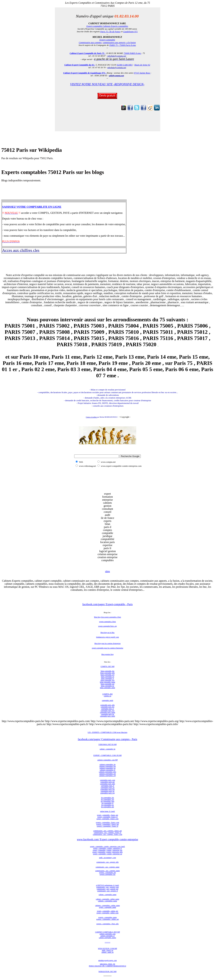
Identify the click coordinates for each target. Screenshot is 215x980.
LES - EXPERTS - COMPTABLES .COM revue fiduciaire (107, 732)
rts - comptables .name (109, 917)
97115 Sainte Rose (142, 73)
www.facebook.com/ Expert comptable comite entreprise (107, 839)
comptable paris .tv (107, 709)
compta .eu (107, 696)
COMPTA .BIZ (107, 694)
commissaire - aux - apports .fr (108, 891)
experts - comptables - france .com (107, 822)
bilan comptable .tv (108, 678)
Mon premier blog (108, 654)
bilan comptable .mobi (107, 688)
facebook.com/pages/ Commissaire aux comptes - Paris (107, 739)
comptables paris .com (107, 780)
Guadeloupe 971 (130, 32)
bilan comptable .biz (107, 671)
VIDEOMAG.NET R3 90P (107, 744)
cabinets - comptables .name (107, 901)
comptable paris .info (108, 705)
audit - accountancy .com (108, 858)
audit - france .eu (107, 950)
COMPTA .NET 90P (108, 666)
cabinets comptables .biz (107, 766)
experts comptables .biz (107, 874)
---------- (107, 942)
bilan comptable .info (107, 673)
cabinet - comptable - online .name (108, 899)
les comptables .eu (107, 805)
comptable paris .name (107, 712)
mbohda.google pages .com (107, 960)
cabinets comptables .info (107, 772)
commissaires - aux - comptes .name (107, 871)
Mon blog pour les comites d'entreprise (107, 643)
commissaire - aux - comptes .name (107, 867)
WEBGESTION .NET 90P (107, 972)
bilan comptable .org (107, 675)
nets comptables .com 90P (109, 760)
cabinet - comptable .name (107, 895)
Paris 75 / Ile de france (110, 32)
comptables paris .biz (108, 789)
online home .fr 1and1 (107, 811)
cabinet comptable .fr (108, 936)
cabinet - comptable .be (107, 749)
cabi (99, 760)
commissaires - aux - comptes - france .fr (107, 833)
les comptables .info (107, 801)
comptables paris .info (108, 784)
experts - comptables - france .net (107, 824)
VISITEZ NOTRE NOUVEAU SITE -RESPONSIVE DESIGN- (107, 84)
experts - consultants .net (107, 873)
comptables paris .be (107, 791)
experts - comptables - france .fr (107, 826)
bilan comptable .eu (108, 677)
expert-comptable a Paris (107, 622)
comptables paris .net (108, 782)
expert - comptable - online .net (107, 911)
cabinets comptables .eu (107, 768)
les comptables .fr (108, 803)
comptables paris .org (107, 793)
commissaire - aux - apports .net (107, 889)
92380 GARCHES (125, 65)
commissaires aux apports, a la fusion (119, 42)
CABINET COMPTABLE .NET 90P (107, 932)
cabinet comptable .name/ (107, 938)
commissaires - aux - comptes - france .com (107, 834)
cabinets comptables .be (107, 764)
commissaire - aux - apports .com (107, 887)
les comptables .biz (107, 798)
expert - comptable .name (107, 907)
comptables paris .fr (107, 786)
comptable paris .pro (107, 711)
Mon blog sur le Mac (107, 633)
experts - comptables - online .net (107, 919)
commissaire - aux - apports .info (107, 862)
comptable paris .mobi (107, 716)
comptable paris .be (107, 714)
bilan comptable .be (108, 686)
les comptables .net (107, 807)
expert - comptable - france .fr (107, 817)
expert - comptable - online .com (108, 913)
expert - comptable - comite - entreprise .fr (107, 848)
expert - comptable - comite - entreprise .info (107, 852)
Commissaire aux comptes (90, 42)
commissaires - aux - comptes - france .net (107, 831)
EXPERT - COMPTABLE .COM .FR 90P (107, 755)
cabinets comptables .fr (107, 770)
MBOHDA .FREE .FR (108, 964)
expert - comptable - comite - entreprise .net (107, 850)
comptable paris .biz (108, 707)
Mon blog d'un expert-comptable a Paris (107, 617)
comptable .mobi (107, 700)
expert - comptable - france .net (107, 815)
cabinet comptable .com (107, 934)
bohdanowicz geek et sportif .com (107, 637)
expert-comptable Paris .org (108, 626)
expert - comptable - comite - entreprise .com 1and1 (107, 846)
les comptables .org (107, 799)
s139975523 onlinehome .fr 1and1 (107, 885)
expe (100, 917)
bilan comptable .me (107, 684)
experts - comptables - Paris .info (107, 924)
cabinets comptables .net (107, 774)
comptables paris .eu (107, 787)
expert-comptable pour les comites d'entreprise (108, 648)
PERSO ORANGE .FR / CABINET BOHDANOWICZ (107, 966)
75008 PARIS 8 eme (133, 53)
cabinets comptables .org (108, 776)
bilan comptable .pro (107, 680)
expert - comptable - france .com (108, 819)
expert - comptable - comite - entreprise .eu (108, 854)
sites (107, 571)
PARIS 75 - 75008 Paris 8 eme (123, 45)
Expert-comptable (107, 40)
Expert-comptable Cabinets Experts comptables (107, 26)
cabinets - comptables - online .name (108, 905)
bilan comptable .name (108, 682)
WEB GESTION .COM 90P (107, 948)
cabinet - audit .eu (107, 952)
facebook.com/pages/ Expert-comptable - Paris (107, 604)
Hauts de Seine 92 (142, 65)
